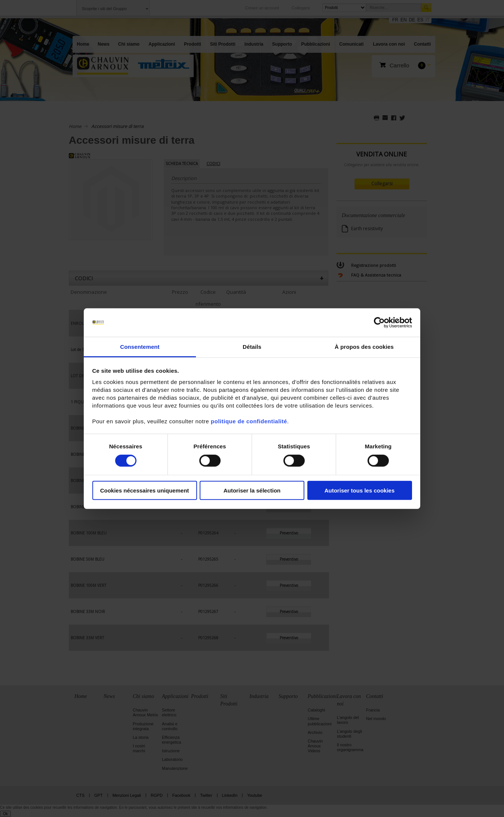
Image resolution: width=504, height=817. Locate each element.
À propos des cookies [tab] (364, 347)
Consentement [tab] (140, 347)
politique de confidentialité (249, 421)
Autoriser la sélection (252, 490)
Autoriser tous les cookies (360, 490)
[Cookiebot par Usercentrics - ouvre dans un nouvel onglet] (379, 323)
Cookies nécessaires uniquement (145, 490)
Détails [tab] (252, 347)
